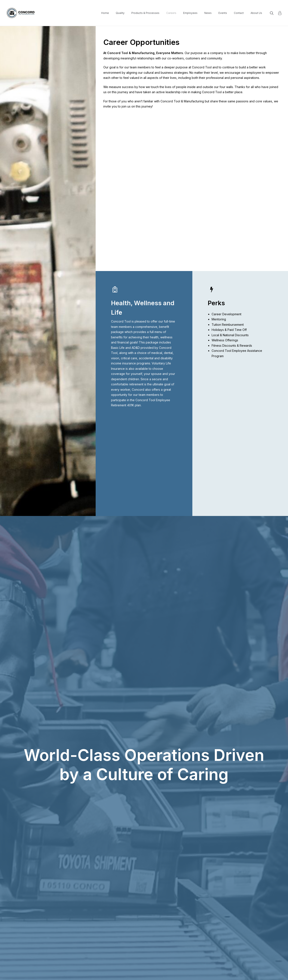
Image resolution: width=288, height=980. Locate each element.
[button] (273, 13)
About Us (256, 13)
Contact (239, 13)
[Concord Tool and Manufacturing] (21, 13)
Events (223, 13)
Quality (120, 13)
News (208, 13)
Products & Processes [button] (145, 13)
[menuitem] (105, 13)
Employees (190, 13)
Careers (171, 13)
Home (105, 13)
